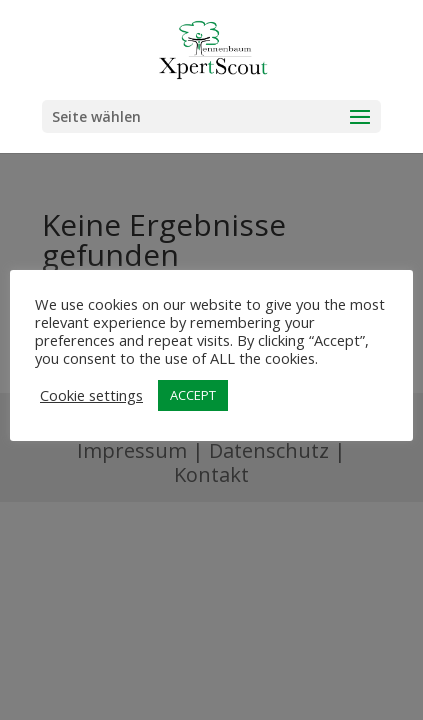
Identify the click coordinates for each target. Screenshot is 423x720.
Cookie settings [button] (91, 395)
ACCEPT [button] (193, 395)
